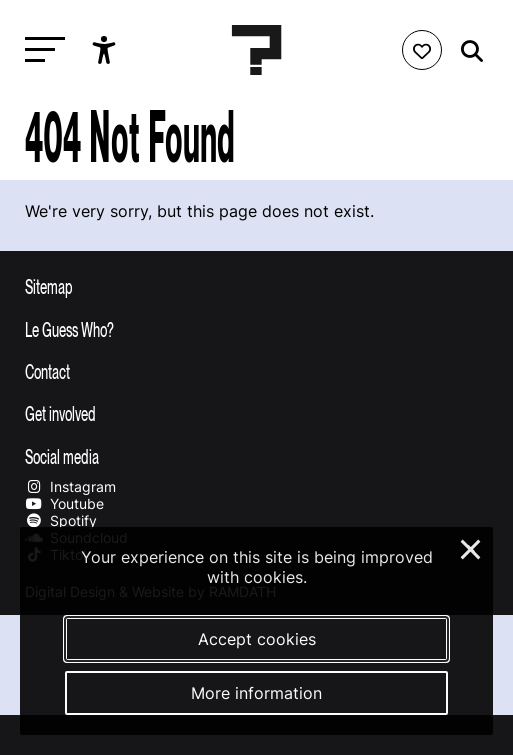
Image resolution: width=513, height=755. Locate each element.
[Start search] (467, 51)
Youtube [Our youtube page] (64, 503)
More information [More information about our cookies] (256, 693)
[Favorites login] (422, 50)
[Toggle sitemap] (256, 286)
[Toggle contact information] (256, 371)
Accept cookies (257, 639)
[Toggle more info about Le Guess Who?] (256, 329)
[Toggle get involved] (256, 413)
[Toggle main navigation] (40, 50)
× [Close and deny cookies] (471, 547)
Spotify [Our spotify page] (61, 520)
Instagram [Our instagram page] (70, 486)
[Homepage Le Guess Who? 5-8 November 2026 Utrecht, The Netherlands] (257, 50)
